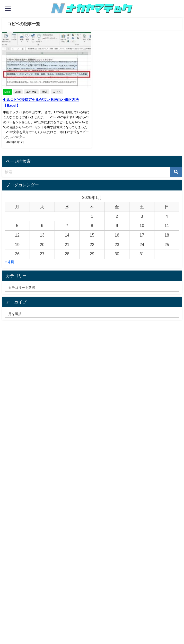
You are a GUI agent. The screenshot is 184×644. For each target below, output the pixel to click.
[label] (92, 314)
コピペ (57, 92)
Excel (17, 92)
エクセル (31, 92)
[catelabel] (92, 288)
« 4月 (10, 262)
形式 (45, 92)
